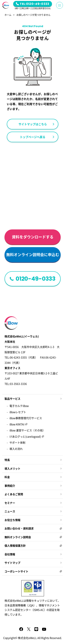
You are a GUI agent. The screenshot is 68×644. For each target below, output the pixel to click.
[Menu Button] (59, 5)
